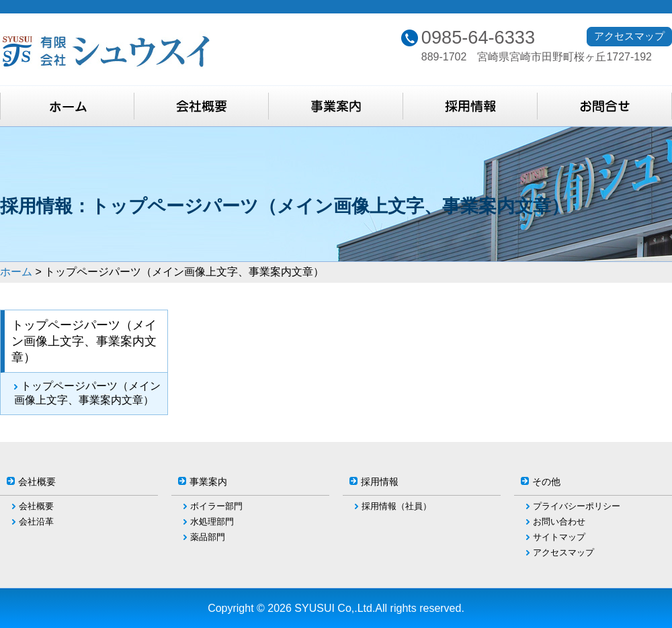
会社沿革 (36, 522)
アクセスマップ (629, 36)
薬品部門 (208, 537)
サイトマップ (559, 537)
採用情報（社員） (396, 506)
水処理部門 (212, 522)
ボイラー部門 (216, 506)
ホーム (16, 272)
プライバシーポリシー (577, 506)
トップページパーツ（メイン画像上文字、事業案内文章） (87, 393)
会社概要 (36, 506)
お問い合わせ (559, 522)
